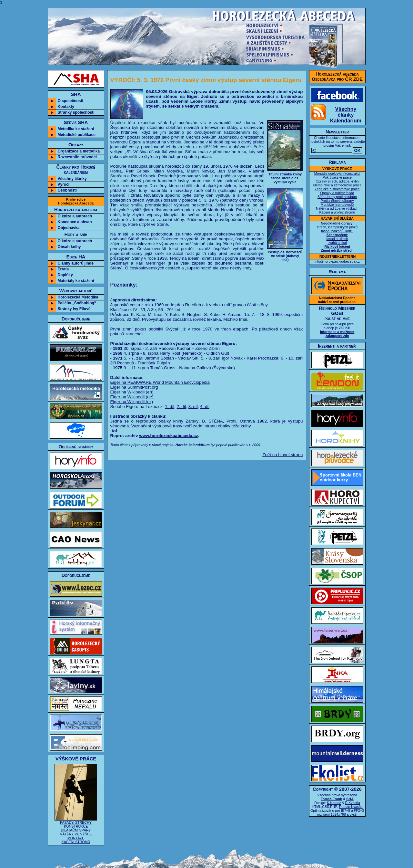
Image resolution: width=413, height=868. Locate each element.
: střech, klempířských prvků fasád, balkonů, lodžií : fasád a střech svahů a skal (337, 237)
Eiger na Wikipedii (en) (132, 392)
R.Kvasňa (353, 803)
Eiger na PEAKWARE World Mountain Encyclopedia (160, 382)
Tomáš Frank (331, 799)
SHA (350, 799)
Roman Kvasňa (351, 807)
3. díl (193, 407)
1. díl (170, 407)
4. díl (205, 407)
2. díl (181, 407)
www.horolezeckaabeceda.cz (168, 436)
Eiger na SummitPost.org (134, 387)
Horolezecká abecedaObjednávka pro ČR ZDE (337, 77)
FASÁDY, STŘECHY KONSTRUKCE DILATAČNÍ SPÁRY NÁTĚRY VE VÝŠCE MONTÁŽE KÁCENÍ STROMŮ (76, 831)
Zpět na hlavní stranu (282, 455)
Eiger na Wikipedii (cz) (132, 402)
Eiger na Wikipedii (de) (132, 397)
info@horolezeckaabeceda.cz (337, 261)
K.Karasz (334, 803)
